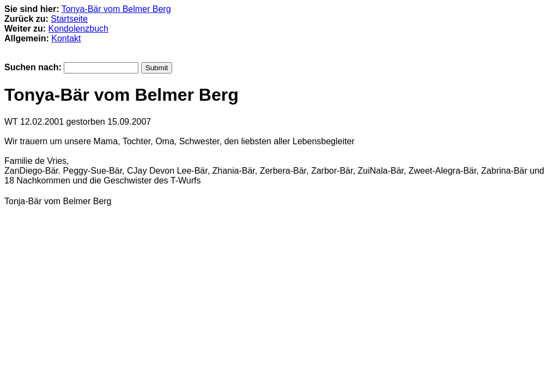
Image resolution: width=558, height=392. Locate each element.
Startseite (69, 19)
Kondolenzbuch (78, 29)
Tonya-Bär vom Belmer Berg (116, 9)
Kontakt (66, 38)
